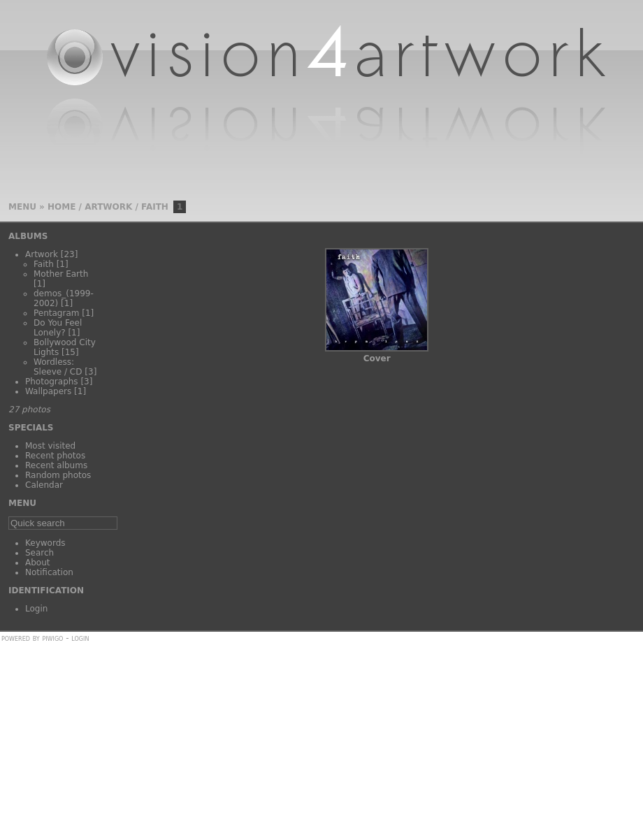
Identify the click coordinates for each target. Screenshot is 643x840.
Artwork (108, 207)
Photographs (52, 382)
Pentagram (56, 313)
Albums (28, 236)
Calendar (44, 485)
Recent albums (56, 465)
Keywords (45, 543)
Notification (49, 572)
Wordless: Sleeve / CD (58, 367)
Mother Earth (61, 274)
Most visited (50, 446)
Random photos (58, 475)
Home (62, 207)
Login (36, 609)
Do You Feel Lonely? (58, 328)
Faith (155, 207)
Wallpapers (48, 391)
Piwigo (52, 638)
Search (39, 553)
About (37, 563)
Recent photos (55, 456)
